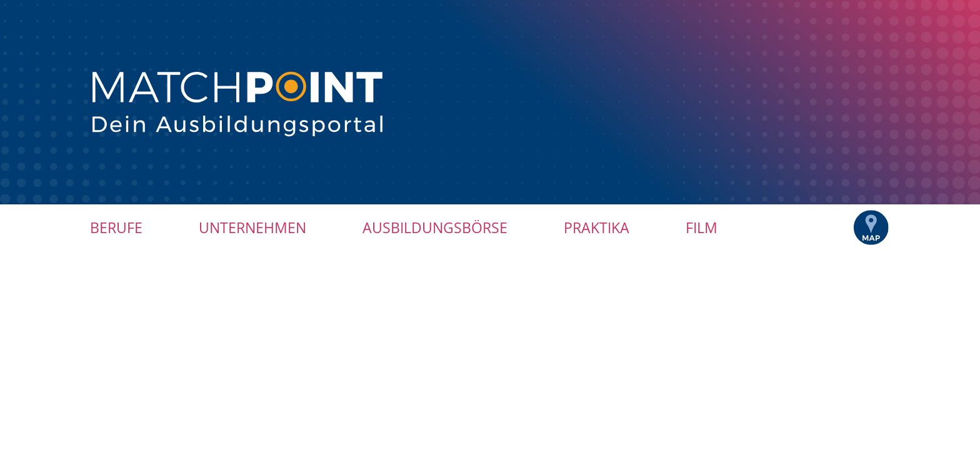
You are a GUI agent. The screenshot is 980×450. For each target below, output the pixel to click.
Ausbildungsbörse (435, 227)
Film (702, 227)
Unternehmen (252, 227)
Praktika (597, 227)
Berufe (116, 227)
